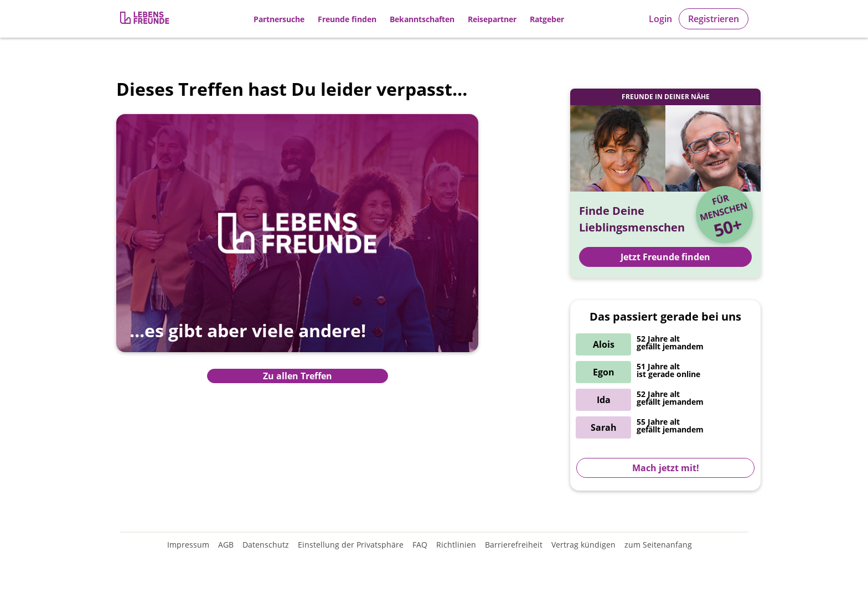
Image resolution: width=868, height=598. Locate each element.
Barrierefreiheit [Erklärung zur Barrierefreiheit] (514, 545)
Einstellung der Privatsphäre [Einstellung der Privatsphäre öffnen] (351, 545)
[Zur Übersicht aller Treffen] (297, 241)
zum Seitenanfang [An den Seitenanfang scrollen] (658, 545)
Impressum (188, 545)
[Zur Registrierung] (146, 19)
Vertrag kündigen (583, 545)
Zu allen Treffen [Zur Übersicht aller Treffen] (298, 376)
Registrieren (714, 19)
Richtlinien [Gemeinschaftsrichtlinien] (456, 545)
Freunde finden (347, 19)
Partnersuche (279, 19)
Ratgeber (547, 19)
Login (660, 19)
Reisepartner (492, 19)
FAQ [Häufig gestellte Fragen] (420, 545)
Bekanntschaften (422, 19)
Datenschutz (266, 545)
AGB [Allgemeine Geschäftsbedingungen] (226, 545)
